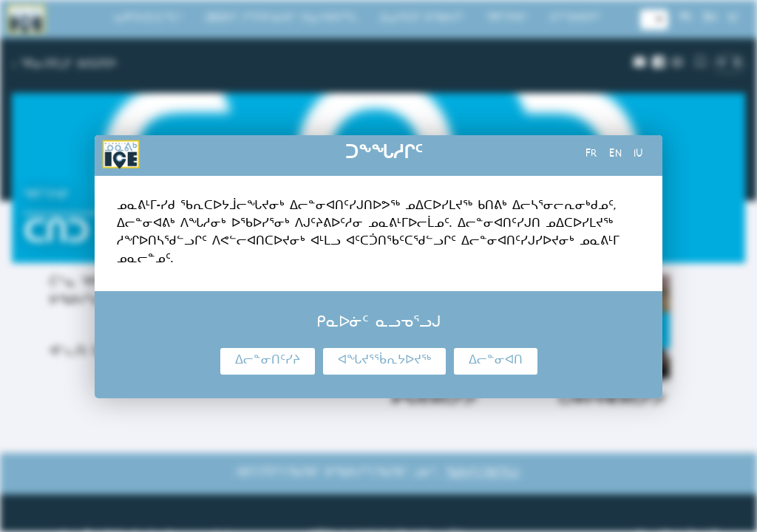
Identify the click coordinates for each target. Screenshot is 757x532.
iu (638, 155)
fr (591, 155)
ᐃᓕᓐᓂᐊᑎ (496, 361)
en (615, 155)
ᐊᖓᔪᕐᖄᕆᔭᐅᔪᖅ (384, 361)
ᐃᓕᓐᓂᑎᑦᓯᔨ (268, 361)
